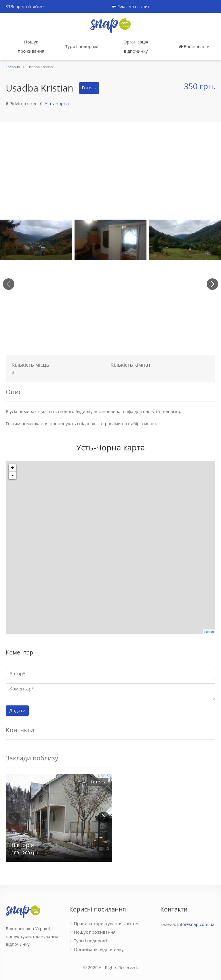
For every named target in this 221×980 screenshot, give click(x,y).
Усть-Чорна (57, 103)
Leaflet (209, 632)
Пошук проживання (31, 46)
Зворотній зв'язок (26, 6)
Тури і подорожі (82, 46)
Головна (13, 67)
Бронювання (195, 46)
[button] (212, 284)
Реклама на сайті (131, 6)
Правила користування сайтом (106, 923)
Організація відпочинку (136, 46)
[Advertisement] (110, 171)
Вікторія (23, 845)
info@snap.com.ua (196, 924)
